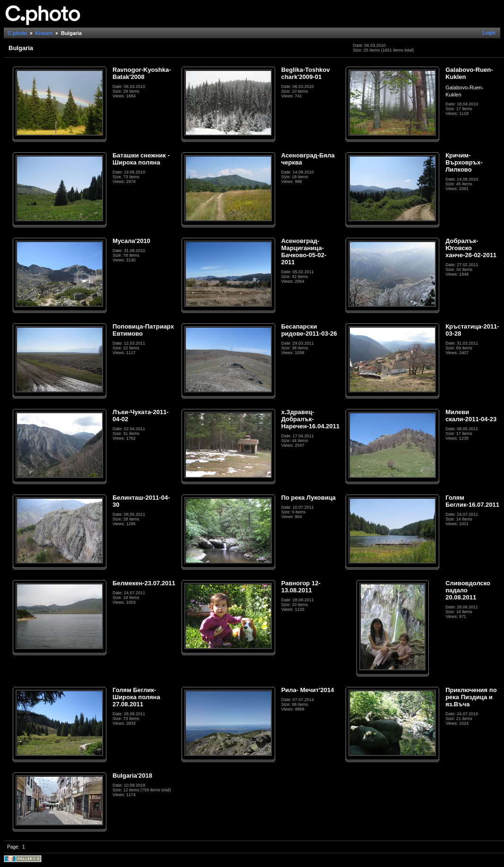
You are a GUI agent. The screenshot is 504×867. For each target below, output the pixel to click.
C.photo (17, 33)
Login (489, 33)
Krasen (44, 33)
